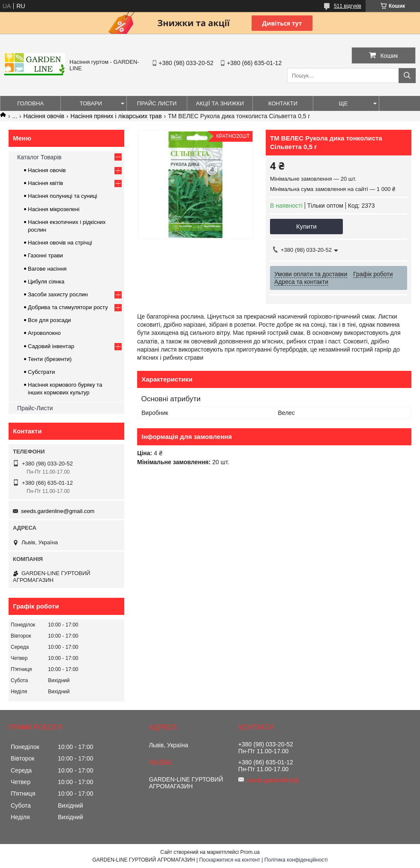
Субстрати (41, 372)
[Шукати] (407, 76)
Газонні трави (45, 255)
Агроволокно (44, 333)
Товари (91, 103)
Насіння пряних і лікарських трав (116, 116)
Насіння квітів (45, 183)
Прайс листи (157, 103)
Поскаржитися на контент (230, 860)
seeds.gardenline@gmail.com (58, 511)
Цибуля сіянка (46, 282)
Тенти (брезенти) (50, 359)
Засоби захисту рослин (58, 294)
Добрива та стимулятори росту (68, 307)
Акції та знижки (220, 103)
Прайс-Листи (35, 408)
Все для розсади (49, 320)
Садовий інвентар (51, 346)
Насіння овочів (44, 116)
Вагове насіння (47, 269)
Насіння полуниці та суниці (63, 196)
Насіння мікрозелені (54, 209)
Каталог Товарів (39, 157)
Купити (306, 226)
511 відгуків (348, 6)
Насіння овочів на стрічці (60, 243)
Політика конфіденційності (296, 860)
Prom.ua (250, 852)
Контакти (283, 103)
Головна (30, 103)
